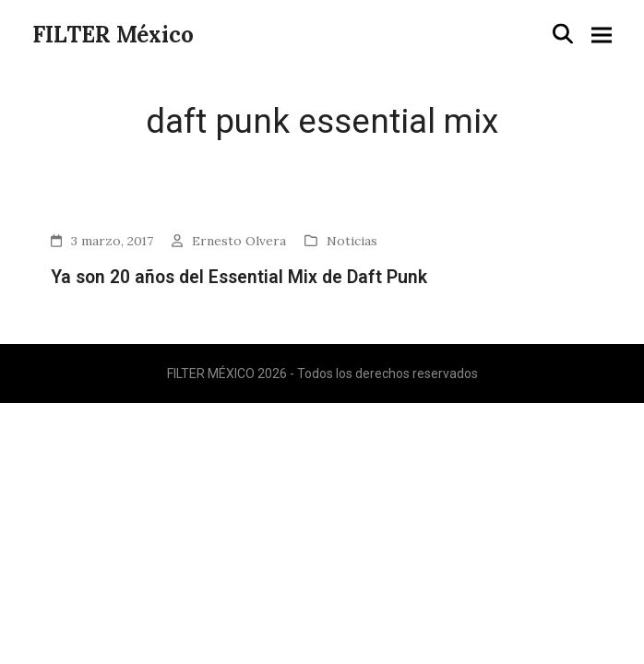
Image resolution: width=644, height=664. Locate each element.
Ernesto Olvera (239, 241)
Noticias (352, 241)
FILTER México (113, 35)
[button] (563, 34)
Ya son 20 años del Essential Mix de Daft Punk (239, 277)
